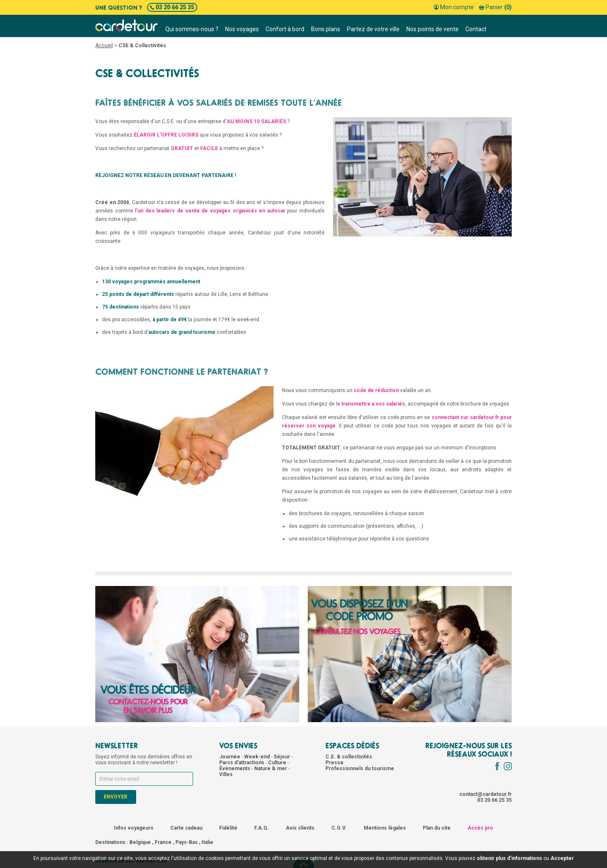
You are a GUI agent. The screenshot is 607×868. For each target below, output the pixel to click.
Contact (476, 29)
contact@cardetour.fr (486, 794)
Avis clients (300, 828)
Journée (230, 757)
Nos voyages (242, 29)
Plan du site (437, 828)
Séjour (282, 757)
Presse (334, 763)
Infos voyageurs (134, 828)
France (163, 842)
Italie (207, 842)
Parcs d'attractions (242, 763)
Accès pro (480, 828)
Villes (226, 774)
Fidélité (228, 828)
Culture (278, 763)
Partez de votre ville (373, 29)
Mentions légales (385, 828)
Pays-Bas (187, 842)
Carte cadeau (186, 828)
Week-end (258, 757)
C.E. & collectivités (349, 757)
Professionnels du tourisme (360, 769)
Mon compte (454, 7)
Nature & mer (271, 769)
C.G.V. (339, 828)
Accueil (104, 46)
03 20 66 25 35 (172, 7)
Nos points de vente (432, 29)
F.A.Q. (262, 828)
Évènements (235, 769)
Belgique (140, 842)
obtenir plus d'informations (509, 858)
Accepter (562, 858)
